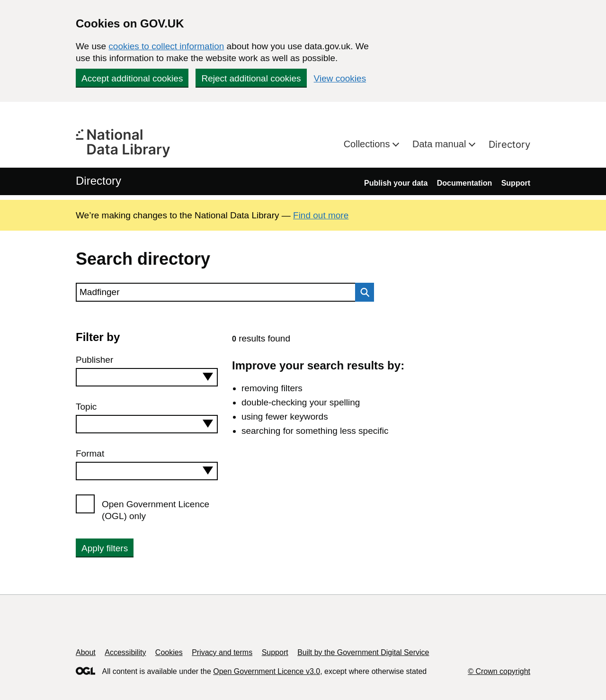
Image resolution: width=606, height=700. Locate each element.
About (86, 652)
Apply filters (105, 548)
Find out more (321, 215)
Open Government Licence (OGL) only (156, 510)
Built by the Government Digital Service (363, 652)
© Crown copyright (499, 671)
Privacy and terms (222, 652)
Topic (86, 407)
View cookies (340, 78)
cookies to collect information (166, 46)
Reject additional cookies (251, 78)
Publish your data (396, 183)
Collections (368, 144)
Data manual (441, 144)
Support (516, 183)
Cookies (169, 652)
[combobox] (147, 377)
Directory (509, 144)
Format (90, 453)
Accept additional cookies (132, 78)
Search (362, 292)
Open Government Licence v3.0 (267, 671)
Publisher (94, 360)
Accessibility (125, 652)
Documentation (464, 183)
